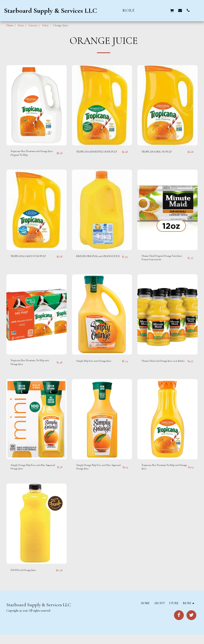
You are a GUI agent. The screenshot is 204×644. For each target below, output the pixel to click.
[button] (148, 10)
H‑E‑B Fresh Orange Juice (26, 580)
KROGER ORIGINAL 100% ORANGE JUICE (93, 261)
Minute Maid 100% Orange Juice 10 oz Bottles (164, 368)
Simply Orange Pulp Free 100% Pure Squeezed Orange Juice (32, 475)
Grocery (33, 25)
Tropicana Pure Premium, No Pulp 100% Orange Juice (31, 368)
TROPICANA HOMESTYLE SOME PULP (98, 154)
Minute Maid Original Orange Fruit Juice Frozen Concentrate (163, 261)
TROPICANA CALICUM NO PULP (33, 259)
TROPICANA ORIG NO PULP (161, 152)
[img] (37, 105)
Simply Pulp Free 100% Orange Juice (98, 366)
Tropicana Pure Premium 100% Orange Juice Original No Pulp (33, 154)
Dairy (45, 25)
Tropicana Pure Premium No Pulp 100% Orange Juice (162, 475)
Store (21, 25)
